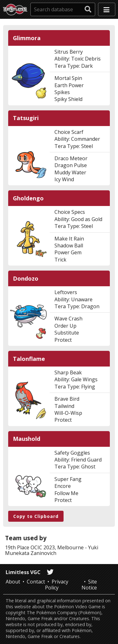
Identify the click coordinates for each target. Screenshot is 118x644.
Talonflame (29, 359)
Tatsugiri (26, 118)
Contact (36, 582)
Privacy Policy (57, 584)
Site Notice (89, 584)
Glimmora (27, 38)
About (13, 582)
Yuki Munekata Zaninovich (52, 550)
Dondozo (26, 279)
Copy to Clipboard (36, 516)
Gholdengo (28, 198)
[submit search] (88, 9)
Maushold (27, 439)
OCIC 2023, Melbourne (57, 547)
